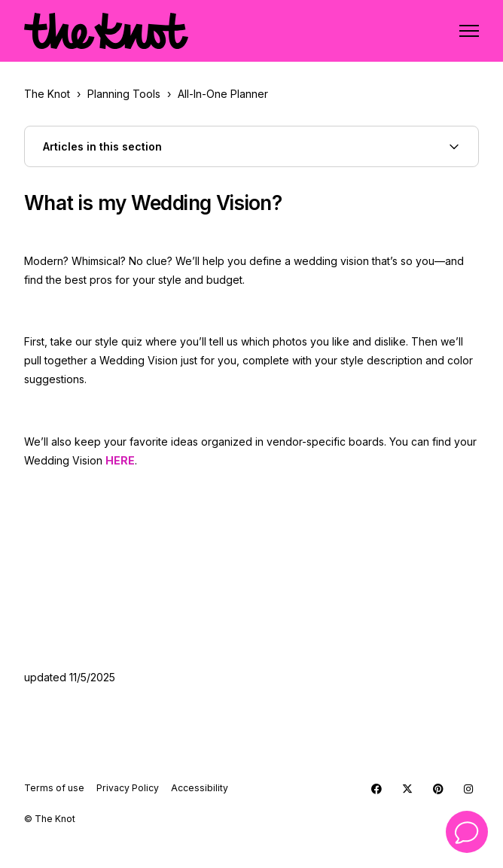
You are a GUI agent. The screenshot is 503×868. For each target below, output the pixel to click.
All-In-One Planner (223, 94)
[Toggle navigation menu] (469, 31)
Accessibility (200, 788)
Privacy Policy (128, 788)
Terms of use (54, 788)
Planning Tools (124, 94)
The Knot (47, 94)
